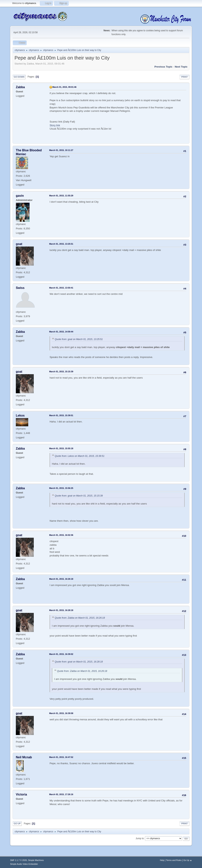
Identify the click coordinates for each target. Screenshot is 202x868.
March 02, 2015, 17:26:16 (61, 794)
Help (162, 860)
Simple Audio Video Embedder (24, 864)
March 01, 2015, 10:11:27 (61, 150)
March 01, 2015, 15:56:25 (61, 488)
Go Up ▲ (188, 860)
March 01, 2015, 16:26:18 (61, 579)
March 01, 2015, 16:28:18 (61, 610)
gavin (20, 196)
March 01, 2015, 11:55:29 (61, 196)
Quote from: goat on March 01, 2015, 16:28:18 (79, 662)
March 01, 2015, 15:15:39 (61, 372)
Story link (55, 125)
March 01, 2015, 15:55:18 (61, 448)
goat (19, 244)
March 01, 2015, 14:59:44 (61, 332)
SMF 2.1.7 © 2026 (19, 860)
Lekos (20, 415)
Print (184, 77)
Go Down (19, 77)
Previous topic (163, 67)
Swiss (20, 288)
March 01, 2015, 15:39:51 (61, 415)
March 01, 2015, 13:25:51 (61, 244)
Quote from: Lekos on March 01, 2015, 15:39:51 (80, 456)
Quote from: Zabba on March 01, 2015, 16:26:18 (80, 618)
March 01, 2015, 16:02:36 (61, 535)
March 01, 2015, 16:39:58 (61, 713)
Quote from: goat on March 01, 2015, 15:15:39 (79, 496)
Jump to (140, 838)
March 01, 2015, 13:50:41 (61, 288)
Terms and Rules (174, 860)
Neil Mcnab (24, 757)
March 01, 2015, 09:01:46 (64, 87)
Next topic (181, 67)
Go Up (17, 824)
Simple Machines (36, 860)
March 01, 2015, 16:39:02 (61, 654)
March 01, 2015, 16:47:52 (61, 757)
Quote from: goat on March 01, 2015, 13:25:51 (79, 339)
